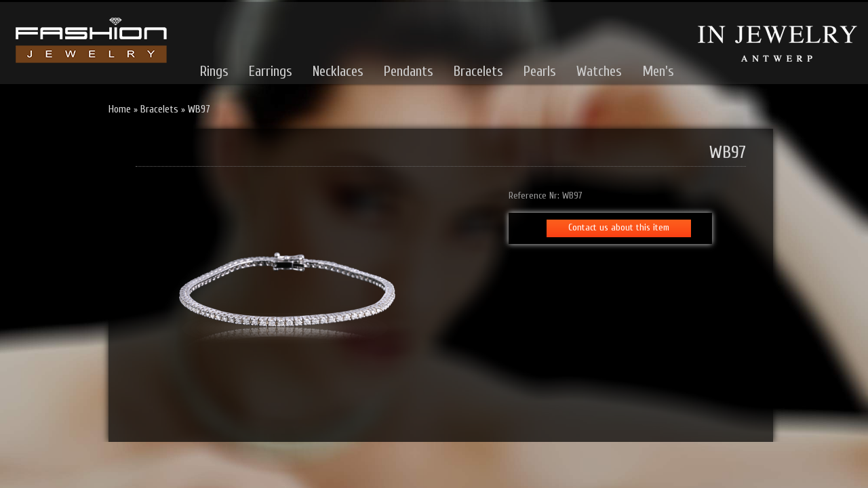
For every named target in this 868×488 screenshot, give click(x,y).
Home (120, 109)
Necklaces (338, 71)
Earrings (271, 71)
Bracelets (478, 71)
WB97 (199, 109)
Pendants (409, 71)
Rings (214, 71)
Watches (599, 71)
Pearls (540, 71)
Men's (658, 71)
